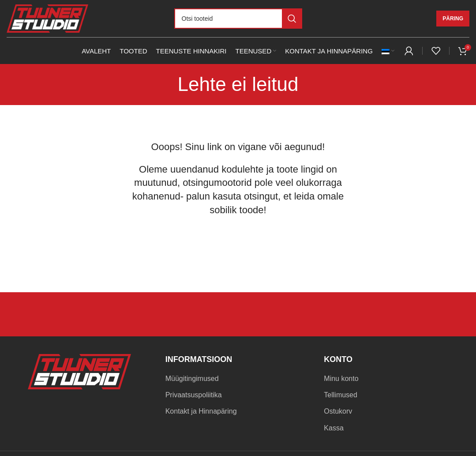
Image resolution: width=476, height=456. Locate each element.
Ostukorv (338, 411)
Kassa (334, 428)
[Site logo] (47, 18)
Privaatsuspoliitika (194, 395)
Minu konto (341, 379)
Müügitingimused (192, 379)
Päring (453, 19)
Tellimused (341, 395)
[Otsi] (238, 19)
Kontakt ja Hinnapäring (201, 411)
